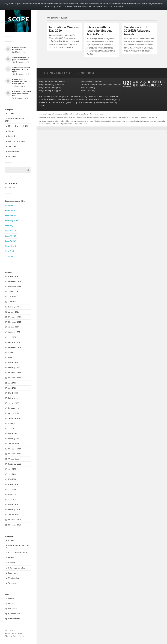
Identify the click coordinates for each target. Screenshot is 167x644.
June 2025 (12, 302)
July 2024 (12, 337)
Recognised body (69, 102)
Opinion (11, 131)
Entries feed (13, 609)
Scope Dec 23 (10, 256)
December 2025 (15, 281)
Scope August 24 (12, 221)
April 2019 (12, 500)
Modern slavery (88, 88)
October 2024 (14, 327)
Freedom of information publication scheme (101, 85)
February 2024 (14, 342)
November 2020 (15, 454)
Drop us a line (10, 187)
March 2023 (13, 362)
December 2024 (15, 317)
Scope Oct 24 (10, 211)
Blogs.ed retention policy (50, 88)
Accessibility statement (91, 82)
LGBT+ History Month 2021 (19, 126)
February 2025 (14, 307)
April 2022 (12, 388)
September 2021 (15, 418)
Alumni (11, 114)
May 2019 (12, 494)
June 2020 (12, 474)
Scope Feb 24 (10, 251)
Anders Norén (18, 636)
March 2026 (13, 276)
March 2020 (13, 484)
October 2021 (14, 413)
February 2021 (14, 439)
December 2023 (15, 347)
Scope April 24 (11, 241)
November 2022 (15, 378)
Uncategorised (14, 151)
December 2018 (15, 520)
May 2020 (12, 479)
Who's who (12, 156)
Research (12, 136)
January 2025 (14, 312)
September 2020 (15, 464)
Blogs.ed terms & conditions (52, 82)
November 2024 (15, 322)
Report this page (89, 91)
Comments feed (14, 614)
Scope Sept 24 (11, 216)
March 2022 (13, 393)
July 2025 (12, 297)
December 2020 (15, 449)
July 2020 (12, 469)
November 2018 (15, 525)
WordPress (19, 633)
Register (11, 598)
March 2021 (13, 434)
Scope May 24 (11, 236)
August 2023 (13, 352)
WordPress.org (14, 619)
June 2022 (12, 383)
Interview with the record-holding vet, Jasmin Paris (99, 31)
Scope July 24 (10, 226)
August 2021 (13, 423)
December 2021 (15, 408)
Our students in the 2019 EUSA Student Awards (137, 31)
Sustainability (13, 146)
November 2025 (15, 286)
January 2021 (14, 444)
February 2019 (14, 510)
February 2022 (14, 398)
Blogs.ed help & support (50, 91)
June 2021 (12, 428)
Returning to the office (17, 141)
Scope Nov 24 (10, 205)
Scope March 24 (11, 246)
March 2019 (13, 504)
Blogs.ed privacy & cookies (51, 85)
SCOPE (14, 631)
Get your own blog (96, 114)
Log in (11, 603)
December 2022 (15, 373)
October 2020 (14, 459)
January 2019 (14, 515)
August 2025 (13, 292)
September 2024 (15, 332)
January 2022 (14, 403)
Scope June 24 (11, 231)
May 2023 (12, 358)
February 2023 (14, 368)
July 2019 (12, 489)
